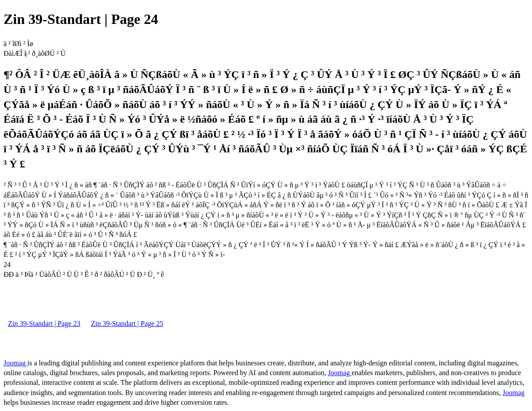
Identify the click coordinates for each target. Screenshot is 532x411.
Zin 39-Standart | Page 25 (127, 324)
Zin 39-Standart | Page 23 (44, 324)
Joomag (16, 363)
